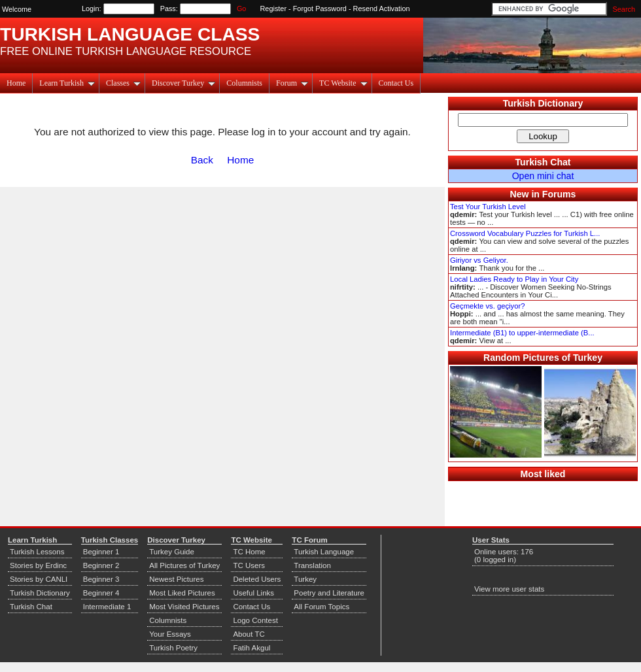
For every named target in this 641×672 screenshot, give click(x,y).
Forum (292, 83)
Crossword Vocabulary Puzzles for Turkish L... (525, 233)
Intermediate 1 (107, 607)
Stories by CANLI (39, 579)
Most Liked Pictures (182, 593)
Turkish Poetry (173, 648)
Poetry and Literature (329, 593)
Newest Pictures (176, 579)
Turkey (305, 579)
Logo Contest (255, 620)
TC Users (249, 565)
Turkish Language (324, 552)
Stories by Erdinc (38, 565)
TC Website (343, 83)
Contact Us (396, 83)
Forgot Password (320, 8)
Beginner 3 (101, 579)
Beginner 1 (101, 552)
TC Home (249, 552)
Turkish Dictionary (543, 103)
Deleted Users (257, 579)
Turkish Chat (543, 162)
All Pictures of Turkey (184, 565)
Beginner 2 (101, 565)
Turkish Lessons (37, 552)
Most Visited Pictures (184, 607)
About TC (249, 634)
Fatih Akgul (251, 648)
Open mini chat (543, 176)
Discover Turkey (183, 83)
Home (16, 83)
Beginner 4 (101, 593)
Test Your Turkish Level (488, 207)
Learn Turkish (67, 83)
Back (202, 160)
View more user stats (509, 589)
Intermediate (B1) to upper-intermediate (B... (522, 333)
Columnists (244, 83)
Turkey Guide (172, 552)
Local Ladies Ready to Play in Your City (514, 279)
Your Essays (170, 634)
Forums (559, 194)
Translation (312, 565)
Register (274, 8)
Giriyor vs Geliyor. (479, 260)
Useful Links (253, 593)
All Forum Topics (321, 607)
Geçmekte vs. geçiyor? (487, 306)
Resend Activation (382, 8)
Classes (123, 83)
